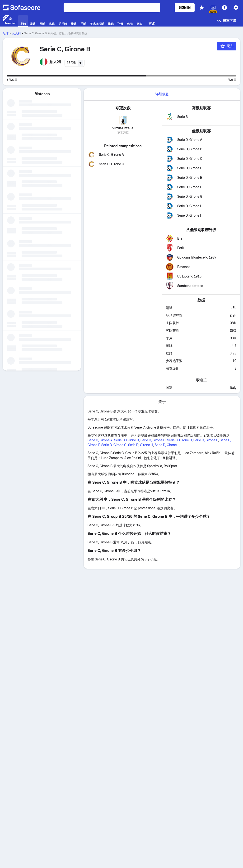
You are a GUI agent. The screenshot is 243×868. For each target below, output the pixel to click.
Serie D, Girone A (100, 440)
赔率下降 (226, 21)
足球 (6, 33)
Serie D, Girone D (180, 440)
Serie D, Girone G (114, 445)
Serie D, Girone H (141, 445)
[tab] (162, 94)
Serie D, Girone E (206, 440)
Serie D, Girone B (127, 440)
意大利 (16, 33)
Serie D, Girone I (167, 445)
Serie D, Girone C (153, 440)
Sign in (185, 8)
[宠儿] (227, 46)
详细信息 (162, 94)
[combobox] (75, 63)
